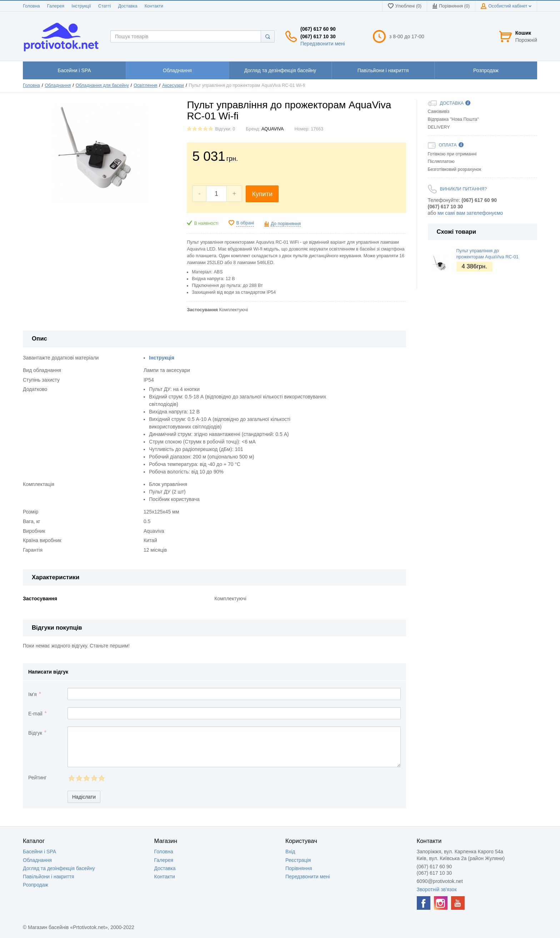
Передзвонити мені (323, 44)
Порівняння (299, 868)
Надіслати (84, 797)
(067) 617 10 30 (318, 36)
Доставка (128, 6)
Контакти (154, 6)
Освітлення (145, 85)
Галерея (56, 6)
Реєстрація (298, 860)
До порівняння (286, 224)
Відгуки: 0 (225, 129)
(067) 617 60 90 (318, 29)
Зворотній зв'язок (437, 889)
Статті (105, 6)
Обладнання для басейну (102, 85)
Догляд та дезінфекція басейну (59, 868)
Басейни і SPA (39, 852)
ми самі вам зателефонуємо (470, 213)
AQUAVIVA (273, 129)
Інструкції (81, 6)
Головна (31, 6)
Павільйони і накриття (49, 877)
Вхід (290, 852)
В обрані (245, 223)
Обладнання (58, 85)
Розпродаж (36, 885)
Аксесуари (173, 85)
